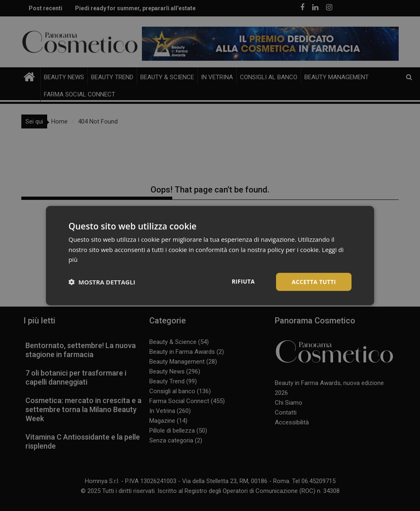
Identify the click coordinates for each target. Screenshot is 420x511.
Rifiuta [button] (242, 281)
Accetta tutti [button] (313, 281)
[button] (102, 282)
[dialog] (210, 255)
